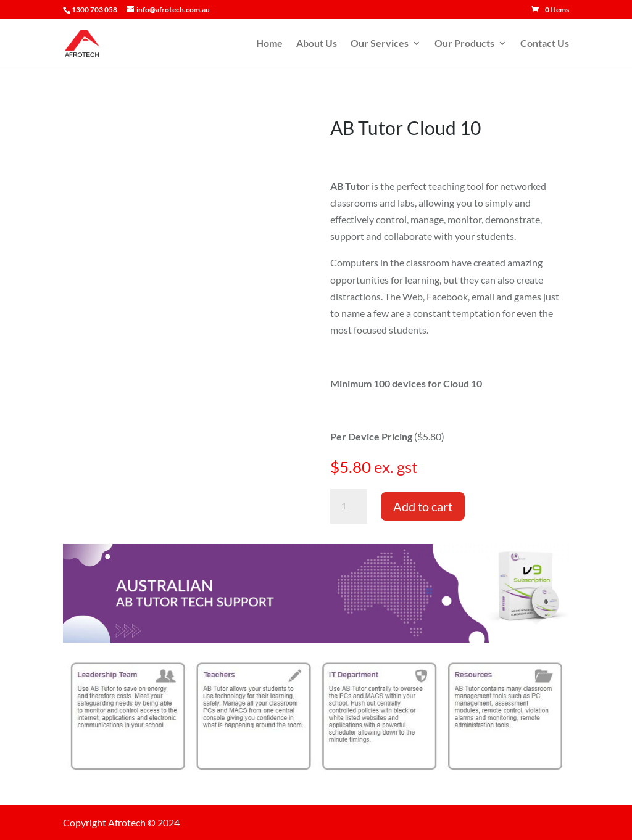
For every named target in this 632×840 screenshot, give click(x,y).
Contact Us (545, 44)
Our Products (464, 44)
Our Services (380, 44)
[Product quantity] (349, 506)
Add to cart (423, 506)
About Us (317, 44)
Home (269, 44)
